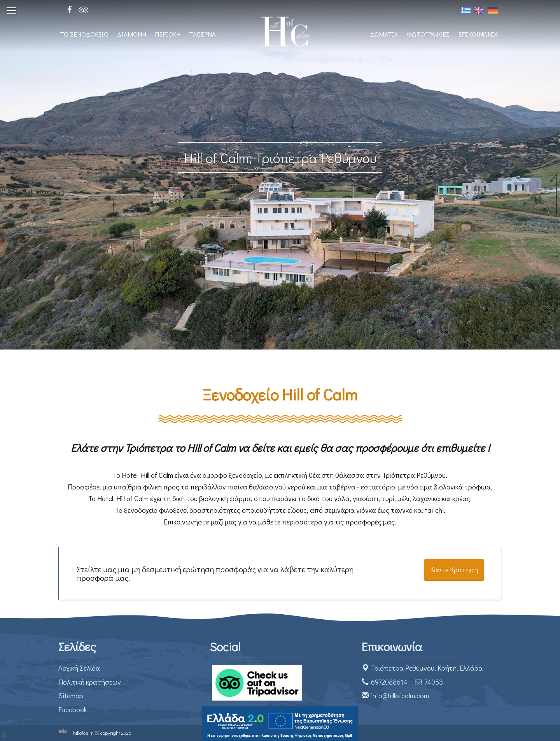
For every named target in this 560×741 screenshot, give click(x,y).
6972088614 (389, 682)
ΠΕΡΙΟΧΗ (168, 34)
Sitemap (71, 696)
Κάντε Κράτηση (454, 570)
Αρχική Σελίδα (79, 668)
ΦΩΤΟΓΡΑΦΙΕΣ (428, 34)
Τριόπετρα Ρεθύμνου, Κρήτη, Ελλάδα (427, 668)
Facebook (73, 710)
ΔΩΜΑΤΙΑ (384, 34)
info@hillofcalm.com (400, 696)
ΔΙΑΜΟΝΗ (132, 34)
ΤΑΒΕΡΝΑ (202, 34)
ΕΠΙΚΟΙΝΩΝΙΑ (478, 34)
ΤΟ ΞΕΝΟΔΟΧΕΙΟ (84, 34)
